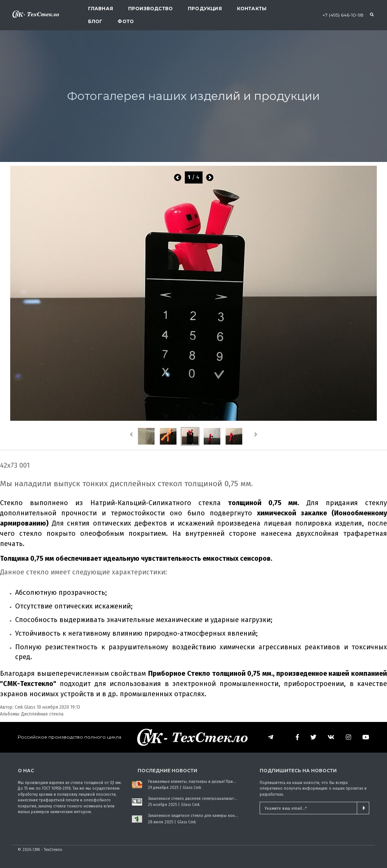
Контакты (252, 9)
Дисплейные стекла (42, 714)
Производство (150, 9)
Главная (101, 9)
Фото (126, 21)
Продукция (205, 9)
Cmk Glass (25, 707)
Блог (95, 21)
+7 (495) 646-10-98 (343, 15)
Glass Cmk (192, 788)
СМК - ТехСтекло (47, 850)
